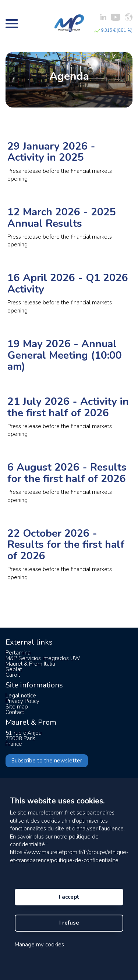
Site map (17, 707)
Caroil (13, 675)
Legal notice (21, 696)
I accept (69, 897)
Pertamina (18, 653)
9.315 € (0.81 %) (113, 30)
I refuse (69, 923)
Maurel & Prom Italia (30, 664)
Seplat (14, 669)
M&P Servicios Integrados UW (43, 658)
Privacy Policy (22, 701)
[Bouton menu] (12, 23)
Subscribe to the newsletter (47, 761)
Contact (15, 712)
